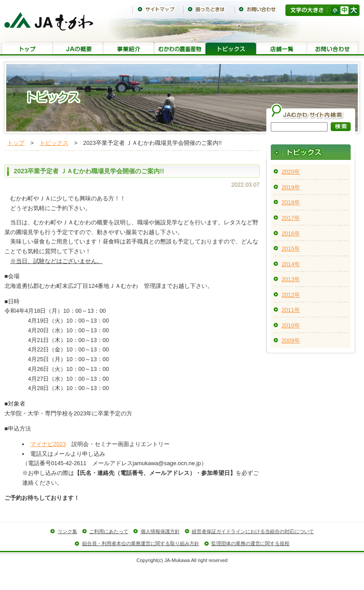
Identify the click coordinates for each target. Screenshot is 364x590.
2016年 (291, 233)
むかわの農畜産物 (180, 49)
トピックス (231, 49)
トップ (27, 49)
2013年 (291, 279)
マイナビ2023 (48, 444)
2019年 (291, 187)
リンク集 (67, 531)
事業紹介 (129, 49)
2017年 (291, 218)
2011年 (291, 310)
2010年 (291, 325)
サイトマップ (158, 9)
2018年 (291, 202)
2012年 (291, 295)
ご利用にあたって (109, 531)
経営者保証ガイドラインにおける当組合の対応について (253, 531)
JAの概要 (78, 49)
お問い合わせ (260, 9)
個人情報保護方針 (160, 531)
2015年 (291, 249)
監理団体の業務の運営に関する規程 (250, 543)
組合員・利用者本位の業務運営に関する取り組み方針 (141, 543)
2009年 (291, 341)
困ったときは (209, 9)
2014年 (291, 264)
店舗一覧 (281, 49)
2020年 (291, 172)
